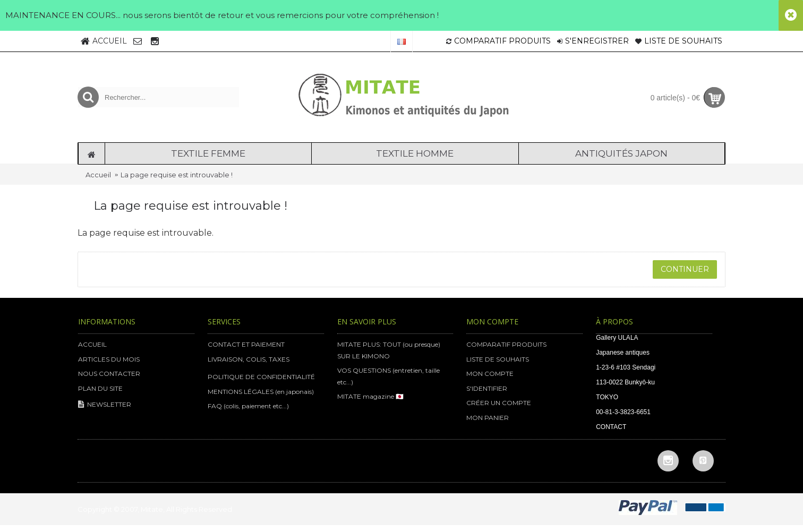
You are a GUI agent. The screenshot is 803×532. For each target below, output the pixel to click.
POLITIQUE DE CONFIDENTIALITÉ (261, 377)
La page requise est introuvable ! (177, 175)
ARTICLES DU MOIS (109, 359)
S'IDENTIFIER (487, 388)
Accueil (98, 175)
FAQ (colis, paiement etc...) (248, 406)
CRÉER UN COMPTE (499, 403)
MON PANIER (488, 418)
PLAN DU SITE (100, 388)
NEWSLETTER (105, 405)
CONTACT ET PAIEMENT (246, 344)
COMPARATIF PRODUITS (506, 344)
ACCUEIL (92, 344)
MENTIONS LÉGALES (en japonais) (261, 392)
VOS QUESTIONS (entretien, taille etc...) (388, 376)
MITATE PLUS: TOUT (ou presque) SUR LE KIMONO (389, 350)
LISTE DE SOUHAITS (498, 359)
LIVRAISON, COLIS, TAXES (249, 359)
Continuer (685, 269)
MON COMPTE (490, 374)
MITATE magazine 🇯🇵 (370, 396)
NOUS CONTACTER (109, 374)
